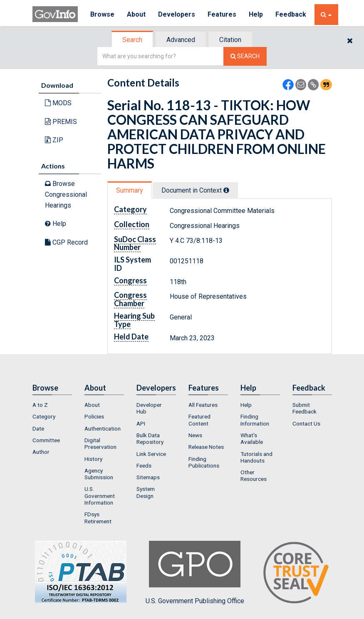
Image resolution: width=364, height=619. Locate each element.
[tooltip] (226, 190)
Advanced (181, 40)
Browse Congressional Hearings (66, 194)
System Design (146, 492)
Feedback (291, 14)
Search (132, 40)
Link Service (151, 454)
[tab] (133, 40)
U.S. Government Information (100, 496)
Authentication (103, 428)
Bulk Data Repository (150, 438)
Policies (94, 416)
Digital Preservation (100, 443)
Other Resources (254, 475)
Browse (102, 14)
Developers (177, 14)
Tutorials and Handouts (256, 457)
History (93, 459)
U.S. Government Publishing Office (195, 573)
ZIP (54, 140)
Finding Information (255, 420)
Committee (46, 440)
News (195, 435)
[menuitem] (52, 405)
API (141, 423)
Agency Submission (99, 474)
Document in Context (195, 190)
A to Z (40, 405)
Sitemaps (148, 477)
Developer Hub (149, 408)
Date (38, 428)
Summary (130, 190)
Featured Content (199, 420)
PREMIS (61, 122)
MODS (58, 103)
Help (256, 14)
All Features (203, 405)
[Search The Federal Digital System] (245, 56)
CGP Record (66, 242)
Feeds (144, 465)
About (136, 14)
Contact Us (306, 423)
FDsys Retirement (98, 517)
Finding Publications (204, 462)
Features (222, 14)
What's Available (252, 438)
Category (44, 416)
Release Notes (206, 447)
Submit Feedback (305, 408)
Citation (230, 40)
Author (41, 452)
